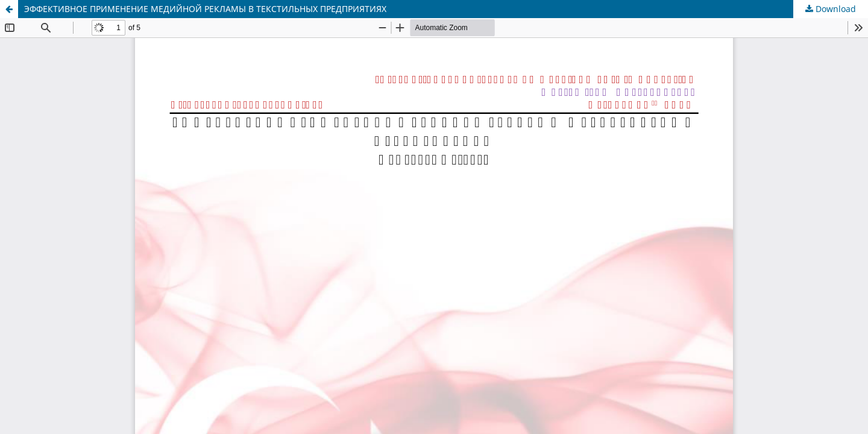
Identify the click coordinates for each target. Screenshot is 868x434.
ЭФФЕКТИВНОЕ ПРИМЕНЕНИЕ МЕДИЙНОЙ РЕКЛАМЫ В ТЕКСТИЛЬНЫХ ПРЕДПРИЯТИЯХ (205, 9)
